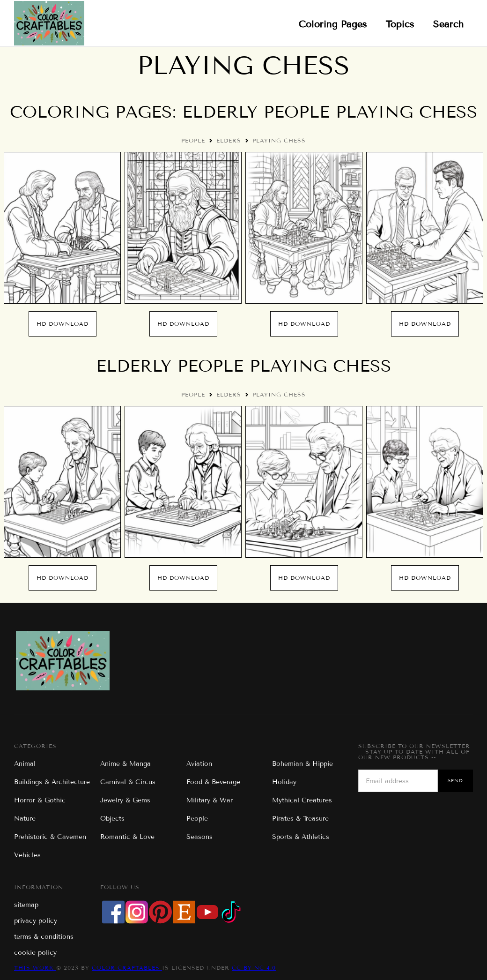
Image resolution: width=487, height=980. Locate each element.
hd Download (63, 324)
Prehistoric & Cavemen (50, 837)
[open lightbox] (62, 228)
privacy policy (36, 921)
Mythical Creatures (302, 800)
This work (35, 968)
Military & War (210, 800)
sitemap (26, 905)
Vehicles (27, 855)
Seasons (199, 837)
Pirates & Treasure (300, 819)
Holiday (284, 782)
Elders (229, 140)
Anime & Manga (125, 764)
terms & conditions (44, 937)
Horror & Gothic (40, 800)
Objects (112, 819)
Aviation (199, 764)
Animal (25, 764)
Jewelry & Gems (125, 800)
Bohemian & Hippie (303, 764)
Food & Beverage (213, 782)
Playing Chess (279, 140)
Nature (25, 819)
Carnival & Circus (128, 782)
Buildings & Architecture (52, 782)
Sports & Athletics (301, 837)
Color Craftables (127, 968)
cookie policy (35, 953)
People (193, 140)
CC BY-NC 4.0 (254, 968)
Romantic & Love (127, 837)
